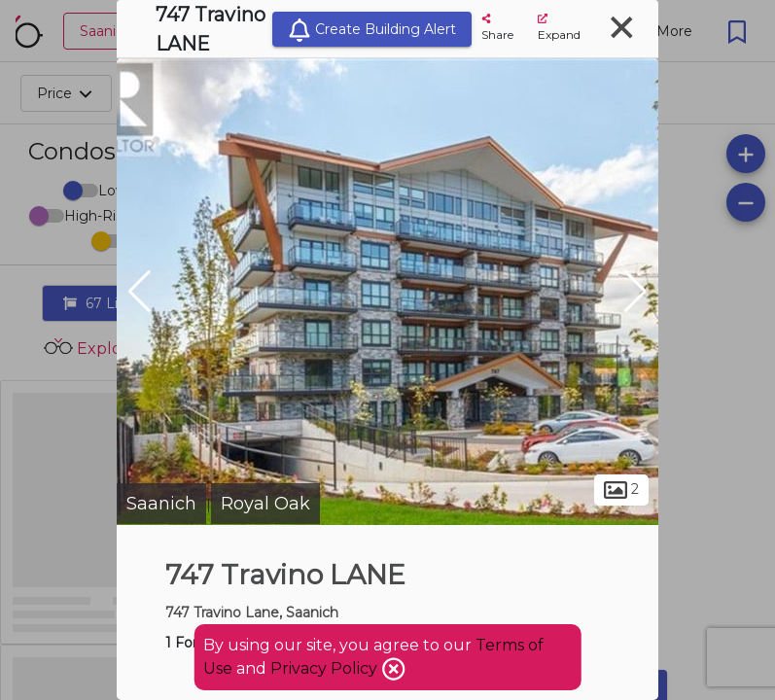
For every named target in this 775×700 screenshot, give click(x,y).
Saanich (161, 504)
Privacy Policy (326, 668)
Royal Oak (265, 504)
